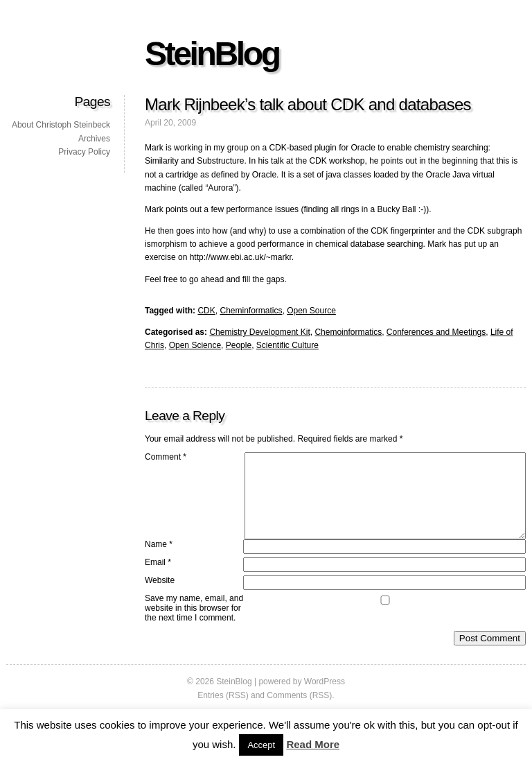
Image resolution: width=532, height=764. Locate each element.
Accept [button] (261, 745)
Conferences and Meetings (436, 332)
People (239, 345)
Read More (313, 744)
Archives (94, 139)
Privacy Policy (84, 152)
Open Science (195, 345)
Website (160, 597)
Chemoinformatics (348, 332)
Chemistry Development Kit (259, 332)
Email (158, 579)
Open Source (311, 311)
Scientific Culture (287, 345)
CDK (206, 311)
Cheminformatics (251, 311)
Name (159, 561)
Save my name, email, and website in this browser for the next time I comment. (194, 625)
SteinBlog (212, 54)
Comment (166, 457)
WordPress (325, 698)
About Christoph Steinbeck (61, 125)
